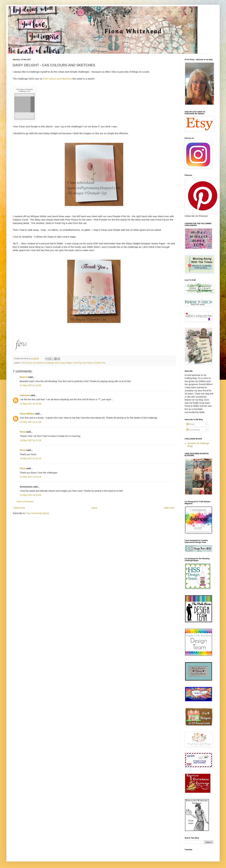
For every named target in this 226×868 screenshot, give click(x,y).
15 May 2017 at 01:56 (30, 495)
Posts (191, 424)
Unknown (25, 395)
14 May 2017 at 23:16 (30, 440)
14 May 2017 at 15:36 (30, 404)
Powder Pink (100, 363)
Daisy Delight (66, 363)
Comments (193, 430)
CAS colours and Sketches (57, 79)
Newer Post (19, 508)
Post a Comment (25, 502)
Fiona (23, 432)
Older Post (169, 508)
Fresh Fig (77, 363)
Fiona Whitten (27, 414)
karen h (24, 377)
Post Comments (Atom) (38, 513)
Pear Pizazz (88, 363)
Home (94, 508)
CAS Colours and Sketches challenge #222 (40, 363)
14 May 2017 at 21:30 (30, 422)
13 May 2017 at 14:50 (30, 385)
